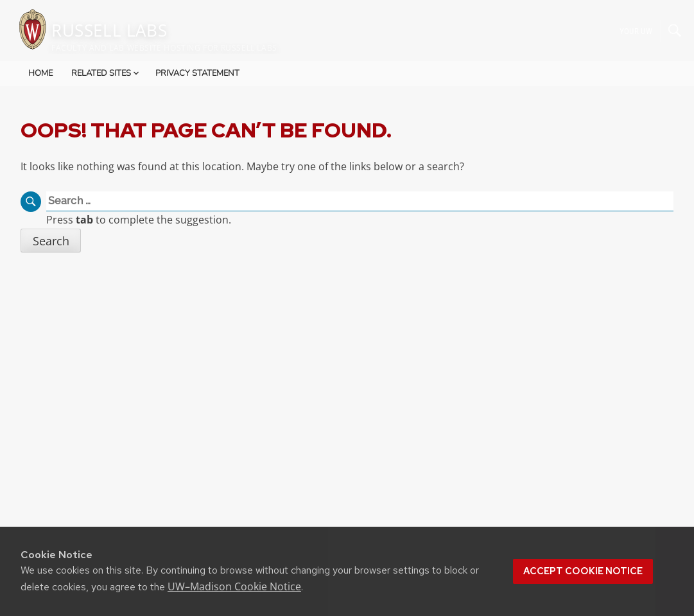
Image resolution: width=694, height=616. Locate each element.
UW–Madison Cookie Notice (234, 586)
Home (40, 73)
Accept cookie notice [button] (583, 571)
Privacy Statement (197, 73)
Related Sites (106, 73)
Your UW (636, 31)
